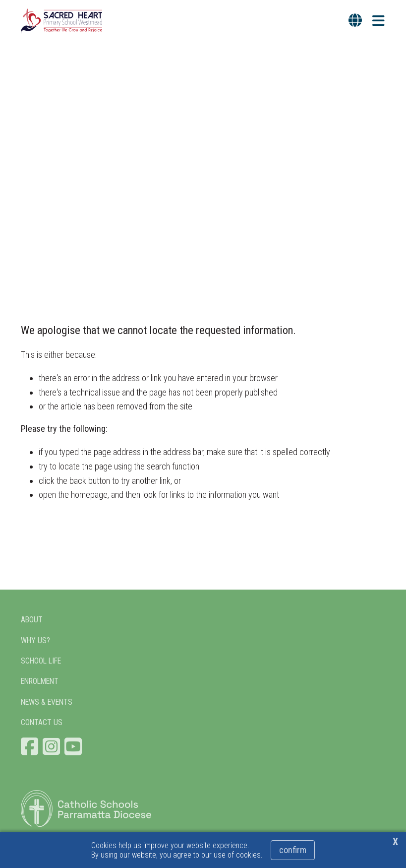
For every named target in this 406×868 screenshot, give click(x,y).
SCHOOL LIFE (41, 661)
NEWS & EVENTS (47, 702)
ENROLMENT (40, 681)
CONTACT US (42, 722)
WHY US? (35, 640)
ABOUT (32, 620)
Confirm (293, 850)
